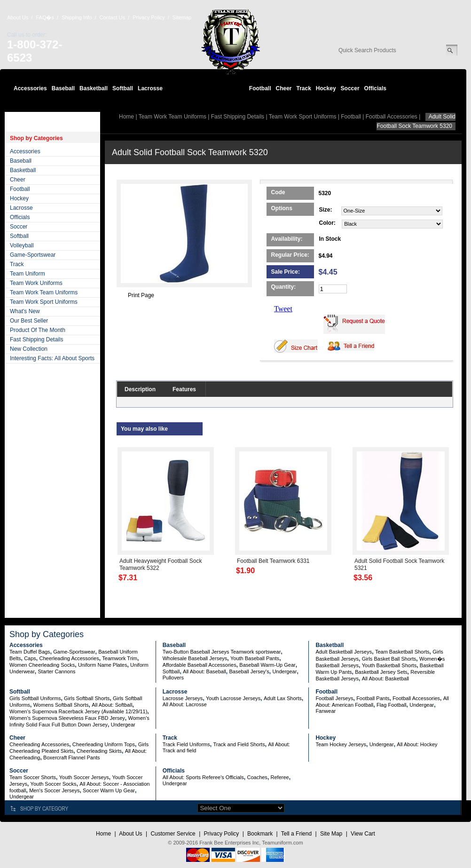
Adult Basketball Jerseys (344, 652)
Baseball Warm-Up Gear (267, 665)
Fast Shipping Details (36, 339)
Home (126, 117)
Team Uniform (27, 274)
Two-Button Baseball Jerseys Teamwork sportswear (222, 652)
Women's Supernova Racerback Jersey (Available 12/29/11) (78, 711)
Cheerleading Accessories (69, 658)
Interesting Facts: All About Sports (52, 358)
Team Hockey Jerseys (341, 744)
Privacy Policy (149, 17)
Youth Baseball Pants (255, 658)
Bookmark (260, 834)
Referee (280, 777)
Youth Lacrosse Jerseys (233, 698)
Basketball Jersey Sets (381, 672)
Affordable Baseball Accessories (200, 665)
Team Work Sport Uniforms (44, 302)
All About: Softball (112, 705)
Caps (30, 658)
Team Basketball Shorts (402, 652)
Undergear (284, 671)
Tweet (283, 309)
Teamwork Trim (120, 658)
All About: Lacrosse (185, 704)
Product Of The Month (38, 330)
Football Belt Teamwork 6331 (273, 561)
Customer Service (173, 834)
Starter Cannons (56, 671)
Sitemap (182, 17)
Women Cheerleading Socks (42, 665)
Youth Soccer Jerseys (84, 777)
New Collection (29, 349)
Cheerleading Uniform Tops (104, 744)
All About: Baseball (204, 671)
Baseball (63, 88)
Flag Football (392, 705)
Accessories (30, 88)
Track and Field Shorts (239, 744)
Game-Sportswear (33, 255)
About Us (18, 17)
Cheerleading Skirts (99, 751)
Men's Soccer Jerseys (54, 790)
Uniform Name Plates (103, 665)
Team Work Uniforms (36, 283)
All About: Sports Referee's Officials (203, 777)
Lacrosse (150, 88)
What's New (25, 311)
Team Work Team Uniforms (44, 292)
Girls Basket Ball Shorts (389, 659)
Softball (123, 88)
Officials (375, 88)
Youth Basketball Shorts (389, 665)
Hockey (326, 88)
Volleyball (22, 245)
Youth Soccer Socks (54, 784)
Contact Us (112, 17)
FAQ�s (45, 17)
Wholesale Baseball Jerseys (195, 658)
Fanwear (326, 711)
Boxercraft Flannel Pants (71, 758)
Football (260, 88)
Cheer (283, 88)
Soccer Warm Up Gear (109, 790)
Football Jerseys (334, 698)
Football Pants (373, 698)
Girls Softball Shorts (87, 698)
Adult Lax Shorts (283, 698)
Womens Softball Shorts (61, 705)
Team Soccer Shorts (33, 777)
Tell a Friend (296, 834)
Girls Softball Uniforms (35, 698)
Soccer (350, 88)
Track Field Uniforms (186, 744)
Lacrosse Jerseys (183, 698)
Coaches (257, 777)
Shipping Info (77, 17)
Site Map (331, 834)
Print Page (141, 295)
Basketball (94, 88)
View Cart (363, 834)
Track (304, 88)
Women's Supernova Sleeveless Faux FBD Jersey (67, 718)
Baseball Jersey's (249, 671)
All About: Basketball (385, 679)
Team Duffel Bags (30, 652)
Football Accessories (392, 117)
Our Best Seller (29, 321)
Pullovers (173, 678)
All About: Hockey (417, 744)
